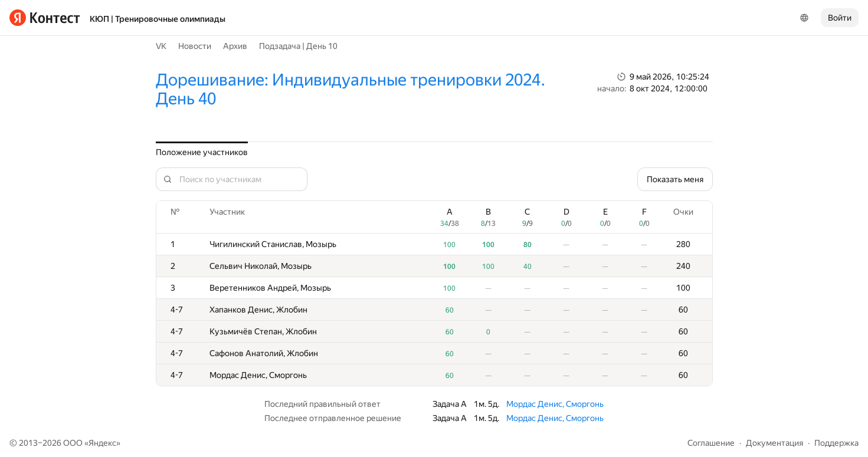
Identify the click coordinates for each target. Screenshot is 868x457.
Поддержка (836, 443)
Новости (195, 46)
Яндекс (102, 443)
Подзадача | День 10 (298, 46)
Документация (774, 443)
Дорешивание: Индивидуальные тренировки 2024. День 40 (351, 89)
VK (161, 46)
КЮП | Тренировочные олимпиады (158, 19)
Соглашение (711, 443)
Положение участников (202, 152)
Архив (235, 46)
